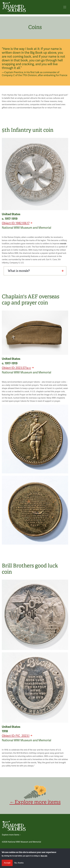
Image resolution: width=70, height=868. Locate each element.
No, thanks (19, 863)
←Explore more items (35, 802)
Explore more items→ (12, 835)
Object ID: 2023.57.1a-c (16, 368)
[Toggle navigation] (65, 7)
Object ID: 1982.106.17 (16, 223)
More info (44, 856)
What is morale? (36, 271)
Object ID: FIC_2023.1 (16, 736)
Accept (7, 863)
